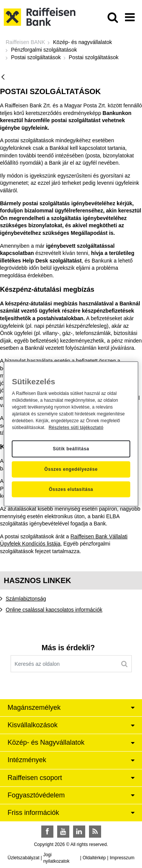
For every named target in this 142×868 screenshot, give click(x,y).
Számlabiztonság (26, 599)
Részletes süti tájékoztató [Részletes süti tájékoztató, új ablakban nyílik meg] (76, 427)
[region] (71, 434)
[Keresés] (124, 664)
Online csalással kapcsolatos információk (54, 610)
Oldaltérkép (94, 858)
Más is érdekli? (68, 648)
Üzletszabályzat (23, 858)
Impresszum (122, 858)
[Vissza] (3, 78)
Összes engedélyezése (71, 469)
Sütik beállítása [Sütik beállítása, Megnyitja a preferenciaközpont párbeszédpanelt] (71, 449)
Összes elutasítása (71, 489)
